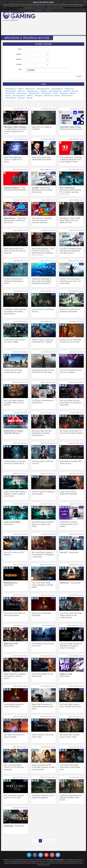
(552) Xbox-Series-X (67, 96)
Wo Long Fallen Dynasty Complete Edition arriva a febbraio (14, 403)
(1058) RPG (67, 91)
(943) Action (75, 91)
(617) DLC (8, 96)
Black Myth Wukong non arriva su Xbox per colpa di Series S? (15, 251)
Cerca (79, 76)
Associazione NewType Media (55, 860)
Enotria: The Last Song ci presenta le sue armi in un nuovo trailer (70, 281)
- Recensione (69, 552)
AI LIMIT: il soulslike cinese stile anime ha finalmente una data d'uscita (71, 251)
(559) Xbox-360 (49, 96)
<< (34, 841)
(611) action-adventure (19, 96)
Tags (20, 70)
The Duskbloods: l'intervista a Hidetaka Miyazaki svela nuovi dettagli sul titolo (71, 160)
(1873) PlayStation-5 (57, 89)
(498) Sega (30, 98)
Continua (39, 10)
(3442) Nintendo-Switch (43, 89)
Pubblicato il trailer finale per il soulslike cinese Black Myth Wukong (15, 311)
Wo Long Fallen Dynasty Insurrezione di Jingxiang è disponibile (71, 403)
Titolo (20, 49)
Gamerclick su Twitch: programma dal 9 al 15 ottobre (69, 524)
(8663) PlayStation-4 (11, 89)
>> (53, 841)
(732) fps (56, 93)
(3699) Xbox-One (30, 89)
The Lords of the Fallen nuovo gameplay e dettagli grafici (43, 585)
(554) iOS (57, 96)
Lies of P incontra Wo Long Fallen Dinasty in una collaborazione (71, 615)
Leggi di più (48, 10)
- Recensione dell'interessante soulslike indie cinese (42, 190)
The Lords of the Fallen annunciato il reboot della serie (70, 767)
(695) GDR (72, 93)
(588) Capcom (39, 96)
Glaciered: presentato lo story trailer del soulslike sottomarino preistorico (42, 281)
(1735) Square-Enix (11, 91)
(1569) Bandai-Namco (33, 91)
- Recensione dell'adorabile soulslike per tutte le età (15, 220)
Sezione (19, 59)
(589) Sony (30, 96)
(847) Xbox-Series (22, 93)
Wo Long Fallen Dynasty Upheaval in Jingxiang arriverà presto (42, 433)
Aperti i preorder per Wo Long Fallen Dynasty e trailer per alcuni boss (43, 767)
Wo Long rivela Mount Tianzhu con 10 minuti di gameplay (14, 767)
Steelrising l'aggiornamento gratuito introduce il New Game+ (71, 798)
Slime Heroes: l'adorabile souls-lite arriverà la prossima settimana (42, 220)
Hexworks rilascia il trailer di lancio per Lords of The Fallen (43, 524)
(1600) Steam (22, 91)
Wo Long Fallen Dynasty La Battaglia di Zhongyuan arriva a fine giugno (71, 646)
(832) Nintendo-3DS (34, 93)
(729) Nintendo (64, 93)
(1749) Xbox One (69, 89)
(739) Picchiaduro (46, 93)
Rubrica (19, 54)
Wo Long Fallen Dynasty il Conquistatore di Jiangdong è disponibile (43, 555)
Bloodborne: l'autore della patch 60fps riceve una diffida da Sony (70, 220)
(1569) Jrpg (44, 91)
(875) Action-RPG (10, 93)
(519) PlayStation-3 (11, 98)
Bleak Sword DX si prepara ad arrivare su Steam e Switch (15, 676)
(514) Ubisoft (21, 98)
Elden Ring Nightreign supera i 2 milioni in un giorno (13, 160)
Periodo (19, 64)
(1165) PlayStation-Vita (55, 91)
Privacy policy (46, 865)
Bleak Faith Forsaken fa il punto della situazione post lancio (43, 707)
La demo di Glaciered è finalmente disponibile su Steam (14, 281)
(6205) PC (21, 89)
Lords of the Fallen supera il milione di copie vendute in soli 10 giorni (15, 494)
